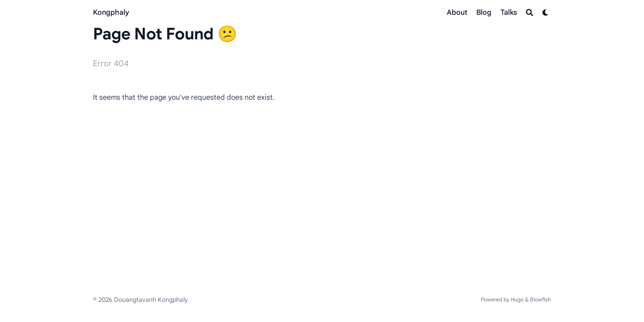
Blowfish (540, 299)
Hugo (517, 299)
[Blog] (484, 13)
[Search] (530, 13)
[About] (457, 13)
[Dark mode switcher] (546, 13)
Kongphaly (111, 13)
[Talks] (509, 13)
